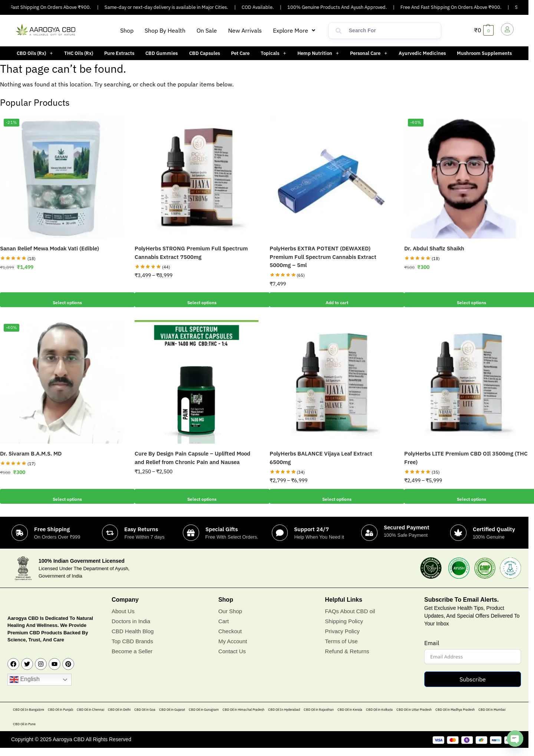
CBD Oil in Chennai (90, 718)
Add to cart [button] (331, 300)
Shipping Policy (344, 629)
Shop (127, 30)
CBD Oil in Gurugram (204, 718)
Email (432, 651)
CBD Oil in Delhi (119, 718)
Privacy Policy (342, 639)
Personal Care (369, 53)
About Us (123, 619)
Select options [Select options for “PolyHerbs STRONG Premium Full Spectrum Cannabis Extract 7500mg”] (197, 300)
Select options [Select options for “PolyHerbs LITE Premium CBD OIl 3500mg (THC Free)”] (466, 496)
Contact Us (232, 659)
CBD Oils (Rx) (35, 53)
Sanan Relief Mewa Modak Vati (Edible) (50, 248)
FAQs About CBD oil (350, 619)
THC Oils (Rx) (79, 53)
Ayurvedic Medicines (422, 53)
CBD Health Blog (133, 639)
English (25, 688)
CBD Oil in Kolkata (379, 718)
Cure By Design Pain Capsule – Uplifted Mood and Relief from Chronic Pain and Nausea (192, 458)
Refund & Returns (347, 659)
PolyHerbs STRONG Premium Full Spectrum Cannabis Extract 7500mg (191, 253)
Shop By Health (165, 30)
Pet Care (240, 53)
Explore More (294, 30)
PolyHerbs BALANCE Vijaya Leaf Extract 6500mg (321, 458)
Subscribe (473, 687)
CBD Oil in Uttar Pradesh (414, 718)
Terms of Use (341, 649)
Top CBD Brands (132, 649)
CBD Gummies (161, 53)
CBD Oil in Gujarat (172, 718)
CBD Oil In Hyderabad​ (284, 718)
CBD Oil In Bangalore (29, 718)
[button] (294, 30)
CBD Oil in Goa (145, 718)
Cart (224, 629)
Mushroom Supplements (484, 53)
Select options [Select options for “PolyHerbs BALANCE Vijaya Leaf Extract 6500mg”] (331, 496)
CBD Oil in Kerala (350, 718)
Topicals (273, 53)
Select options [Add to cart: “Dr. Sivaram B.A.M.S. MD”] (62, 496)
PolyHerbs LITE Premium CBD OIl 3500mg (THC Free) (466, 458)
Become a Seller (132, 659)
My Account (233, 649)
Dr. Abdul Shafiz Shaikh (434, 248)
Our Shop (230, 619)
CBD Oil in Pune (24, 732)
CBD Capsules (205, 53)
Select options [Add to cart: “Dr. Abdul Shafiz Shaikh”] (466, 300)
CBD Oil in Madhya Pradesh (455, 718)
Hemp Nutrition (318, 53)
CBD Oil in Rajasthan (319, 718)
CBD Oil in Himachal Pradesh (243, 718)
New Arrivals (245, 30)
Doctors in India (131, 629)
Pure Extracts (119, 53)
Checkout (230, 639)
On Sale (207, 30)
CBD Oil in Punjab (60, 718)
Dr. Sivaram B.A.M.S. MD (31, 453)
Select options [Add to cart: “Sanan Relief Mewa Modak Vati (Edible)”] (62, 300)
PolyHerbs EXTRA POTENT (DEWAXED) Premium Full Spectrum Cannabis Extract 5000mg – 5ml (323, 257)
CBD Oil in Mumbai (492, 718)
